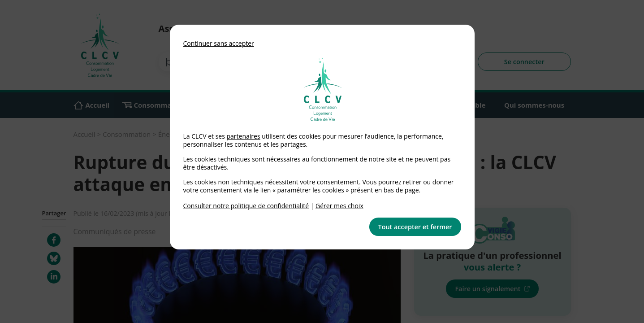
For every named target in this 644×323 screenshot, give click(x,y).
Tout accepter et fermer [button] (415, 227)
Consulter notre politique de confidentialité (246, 206)
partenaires (243, 136)
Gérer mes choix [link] (339, 206)
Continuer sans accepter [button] (219, 43)
